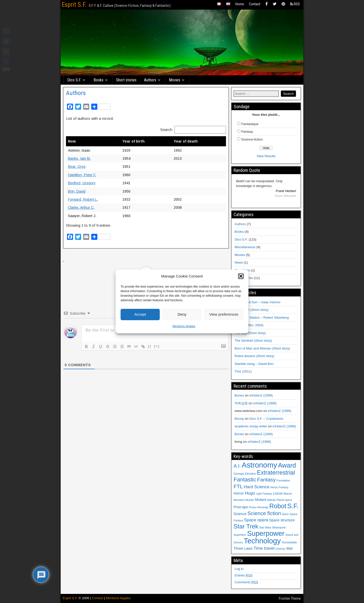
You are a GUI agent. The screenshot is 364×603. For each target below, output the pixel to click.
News (239, 262)
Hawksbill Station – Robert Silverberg (262, 318)
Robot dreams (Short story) (254, 356)
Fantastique (250, 124)
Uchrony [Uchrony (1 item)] (280, 549)
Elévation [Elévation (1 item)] (251, 474)
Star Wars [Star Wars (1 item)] (265, 527)
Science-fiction (252, 139)
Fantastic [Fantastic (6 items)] (245, 480)
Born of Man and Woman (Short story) (262, 348)
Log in (239, 569)
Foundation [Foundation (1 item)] (283, 480)
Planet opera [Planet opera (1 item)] (284, 500)
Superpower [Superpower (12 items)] (266, 533)
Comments (246, 582)
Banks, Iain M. (79, 158)
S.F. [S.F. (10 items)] (293, 506)
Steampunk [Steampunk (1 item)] (279, 527)
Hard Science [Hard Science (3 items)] (256, 487)
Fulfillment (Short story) (252, 310)
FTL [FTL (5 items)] (238, 486)
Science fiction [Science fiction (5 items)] (264, 513)
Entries (244, 575)
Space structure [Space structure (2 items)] (282, 520)
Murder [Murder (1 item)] (250, 500)
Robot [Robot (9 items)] (278, 506)
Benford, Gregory (82, 183)
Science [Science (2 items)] (240, 514)
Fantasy (247, 132)
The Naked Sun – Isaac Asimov (257, 302)
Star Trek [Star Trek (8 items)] (246, 526)
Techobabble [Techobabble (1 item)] (289, 542)
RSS (295, 4)
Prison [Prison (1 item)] (253, 507)
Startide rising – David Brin (254, 364)
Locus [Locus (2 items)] (278, 493)
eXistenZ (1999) (261, 395)
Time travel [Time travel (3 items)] (264, 548)
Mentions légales (184, 326)
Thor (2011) (243, 371)
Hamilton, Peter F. (82, 175)
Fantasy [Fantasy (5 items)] (266, 480)
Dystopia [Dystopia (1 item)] (239, 474)
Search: (167, 130)
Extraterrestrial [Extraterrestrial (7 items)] (276, 473)
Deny (182, 314)
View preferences (224, 314)
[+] (157, 346)
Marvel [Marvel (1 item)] (288, 494)
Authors (150, 80)
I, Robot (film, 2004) (249, 325)
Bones (239, 395)
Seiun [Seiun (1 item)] (285, 514)
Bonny (239, 419)
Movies (175, 80)
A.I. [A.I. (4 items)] (237, 466)
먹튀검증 (241, 403)
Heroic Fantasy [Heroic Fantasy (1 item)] (279, 487)
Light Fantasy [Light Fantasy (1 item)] (264, 494)
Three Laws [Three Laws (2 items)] (243, 548)
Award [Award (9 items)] (287, 465)
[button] (241, 276)
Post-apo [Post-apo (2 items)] (241, 507)
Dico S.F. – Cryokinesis (266, 419)
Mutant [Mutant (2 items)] (261, 500)
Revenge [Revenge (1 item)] (263, 507)
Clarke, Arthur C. (81, 207)
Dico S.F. (74, 80)
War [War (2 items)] (290, 548)
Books (98, 80)
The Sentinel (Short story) (253, 341)
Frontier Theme (290, 598)
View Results (266, 156)
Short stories (126, 80)
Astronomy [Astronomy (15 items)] (259, 465)
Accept (140, 314)
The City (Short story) (250, 333)
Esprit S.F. (74, 5)
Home (240, 4)
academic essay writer (251, 426)
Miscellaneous (245, 247)
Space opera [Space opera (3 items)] (256, 520)
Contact (255, 4)
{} (150, 346)
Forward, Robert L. (83, 199)
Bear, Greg (77, 167)
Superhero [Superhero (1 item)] (240, 535)
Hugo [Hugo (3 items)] (250, 493)
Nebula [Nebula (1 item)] (271, 500)
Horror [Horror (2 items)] (239, 493)
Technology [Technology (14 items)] (262, 541)
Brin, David (77, 191)
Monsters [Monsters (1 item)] (239, 500)
